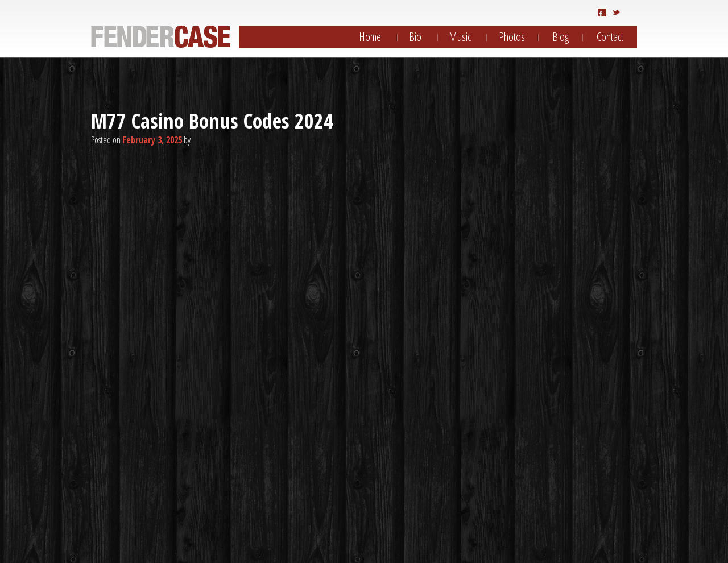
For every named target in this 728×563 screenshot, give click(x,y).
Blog (561, 37)
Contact (610, 37)
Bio (415, 37)
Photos (512, 37)
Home (370, 37)
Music (460, 37)
